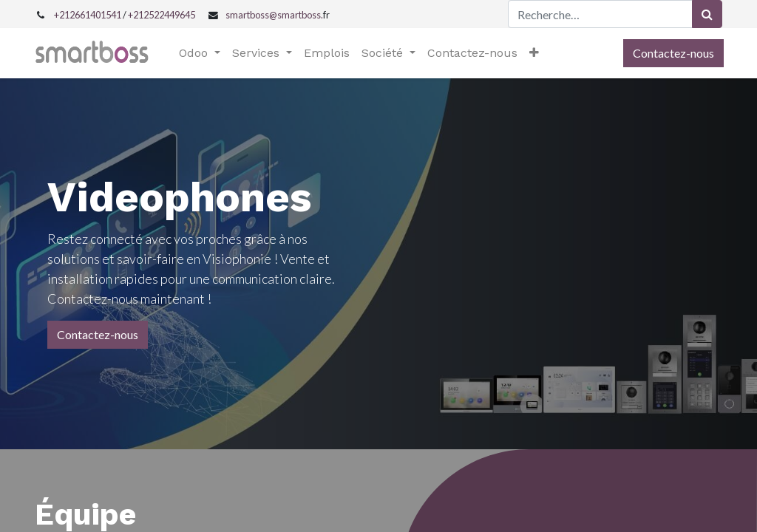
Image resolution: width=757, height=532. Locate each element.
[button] (536, 53)
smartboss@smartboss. (274, 15)
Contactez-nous (672, 53)
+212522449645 (162, 15)
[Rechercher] (707, 14)
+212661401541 (88, 15)
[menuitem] (328, 53)
